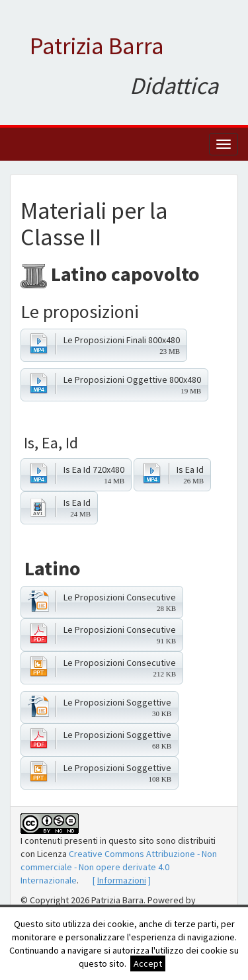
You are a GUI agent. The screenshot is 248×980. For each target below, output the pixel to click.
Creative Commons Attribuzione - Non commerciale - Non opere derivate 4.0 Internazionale (119, 867)
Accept (148, 963)
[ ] (122, 880)
